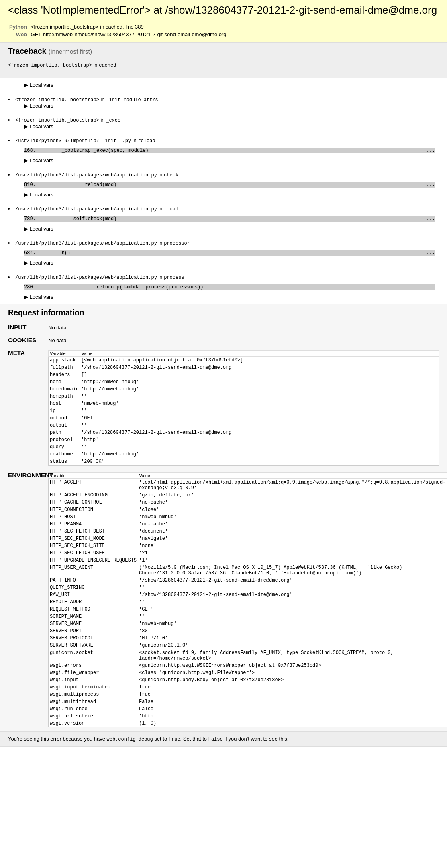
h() (237, 260)
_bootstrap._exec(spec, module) (237, 153)
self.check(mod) (237, 224)
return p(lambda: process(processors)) (237, 296)
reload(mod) (237, 189)
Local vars (39, 85)
